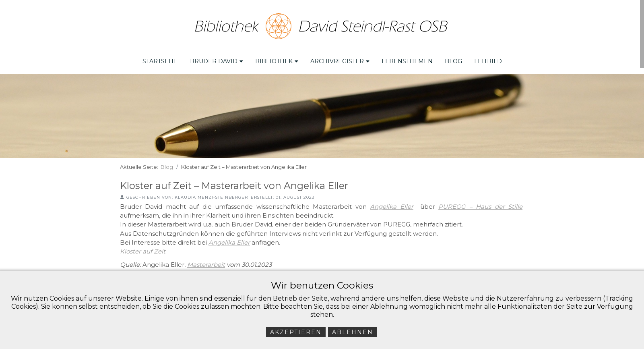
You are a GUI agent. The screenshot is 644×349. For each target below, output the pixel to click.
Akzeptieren (296, 332)
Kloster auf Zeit (143, 251)
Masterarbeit (206, 264)
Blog (453, 61)
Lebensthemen (407, 61)
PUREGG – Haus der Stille (480, 206)
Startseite (160, 61)
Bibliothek (277, 61)
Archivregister (340, 61)
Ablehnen (353, 332)
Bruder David (217, 61)
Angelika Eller (391, 206)
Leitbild (488, 61)
